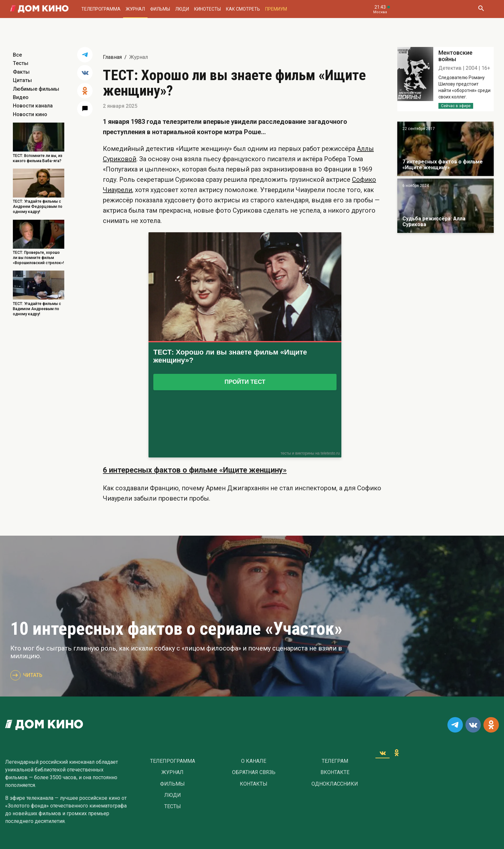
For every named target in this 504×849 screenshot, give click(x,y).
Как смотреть (243, 9)
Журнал (135, 9)
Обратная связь (254, 772)
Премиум (276, 9)
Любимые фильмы (36, 89)
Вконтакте (335, 772)
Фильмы (160, 9)
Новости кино (30, 114)
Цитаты (22, 80)
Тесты (21, 63)
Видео (21, 97)
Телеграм (335, 761)
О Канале (254, 761)
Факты (21, 72)
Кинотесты (207, 9)
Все (17, 55)
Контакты (254, 784)
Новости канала (33, 106)
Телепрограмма (101, 9)
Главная (112, 57)
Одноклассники (335, 784)
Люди (182, 9)
